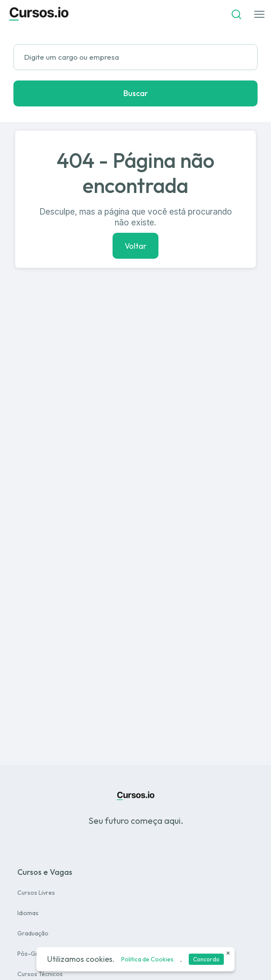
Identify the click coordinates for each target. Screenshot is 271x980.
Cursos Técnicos (40, 974)
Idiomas (28, 913)
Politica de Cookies (147, 959)
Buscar (136, 93)
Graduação (33, 933)
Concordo (206, 959)
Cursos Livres (36, 893)
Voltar (135, 246)
